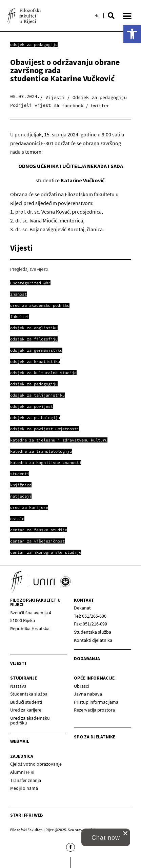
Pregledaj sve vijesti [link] (29, 269)
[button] (111, 16)
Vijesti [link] (18, 663)
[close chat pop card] (125, 833)
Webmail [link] (20, 741)
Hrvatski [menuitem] (97, 16)
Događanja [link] (87, 659)
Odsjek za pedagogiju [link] (34, 44)
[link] (132, 34)
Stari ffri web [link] (27, 815)
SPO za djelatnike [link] (95, 737)
